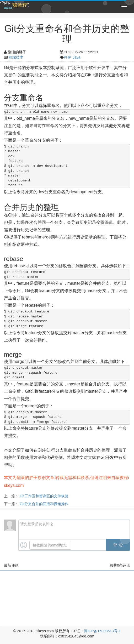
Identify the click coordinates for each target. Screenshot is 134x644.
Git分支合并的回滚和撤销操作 (44, 504)
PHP (68, 57)
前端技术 (16, 57)
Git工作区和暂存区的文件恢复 (44, 496)
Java (77, 57)
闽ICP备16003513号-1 (102, 631)
